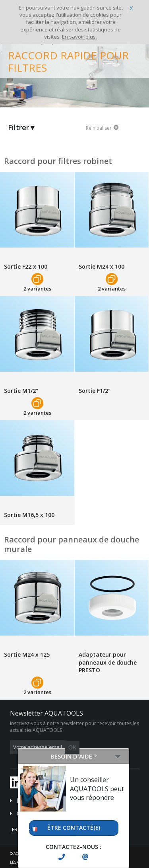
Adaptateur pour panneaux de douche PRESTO (108, 662)
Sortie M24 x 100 (102, 266)
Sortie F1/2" (95, 391)
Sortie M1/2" (21, 391)
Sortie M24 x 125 (27, 654)
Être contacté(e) (74, 828)
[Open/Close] (118, 756)
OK (72, 747)
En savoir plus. (79, 37)
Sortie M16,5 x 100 (29, 515)
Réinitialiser (99, 128)
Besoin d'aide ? (74, 756)
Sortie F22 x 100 (26, 266)
